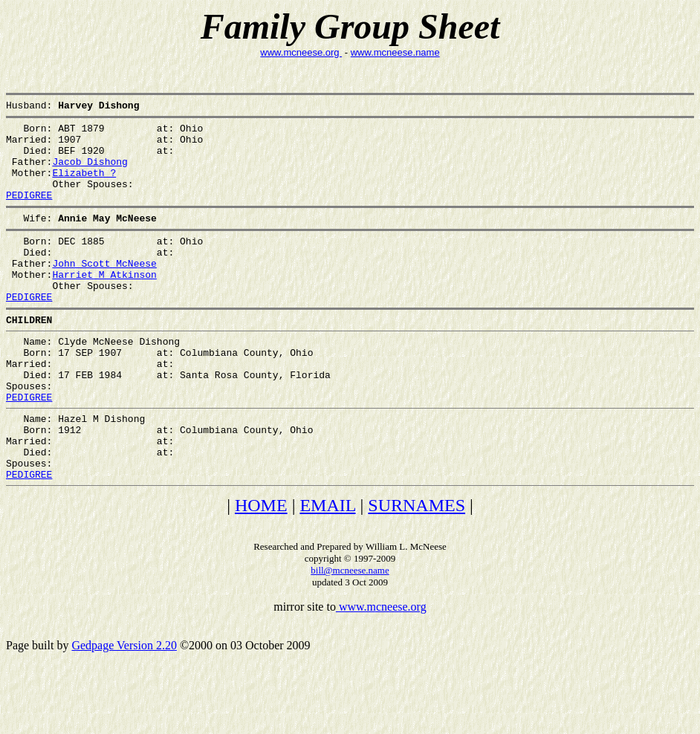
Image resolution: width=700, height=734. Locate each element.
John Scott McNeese (104, 290)
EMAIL (327, 568)
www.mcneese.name (395, 52)
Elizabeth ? (84, 186)
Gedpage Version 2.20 (124, 708)
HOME (261, 568)
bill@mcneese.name (350, 633)
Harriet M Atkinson (104, 303)
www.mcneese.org (301, 52)
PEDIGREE (29, 212)
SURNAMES (417, 568)
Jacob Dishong (90, 172)
